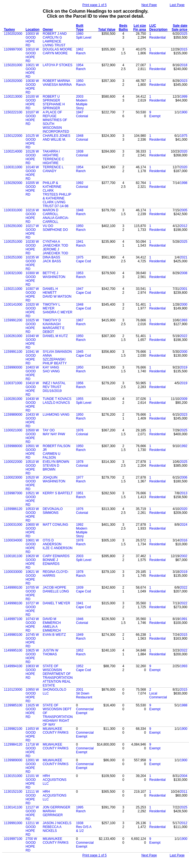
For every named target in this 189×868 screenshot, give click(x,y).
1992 (80, 183)
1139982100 (13, 729)
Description (158, 30)
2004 (184, 776)
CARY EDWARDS (56, 556)
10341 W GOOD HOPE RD (32, 357)
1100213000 (13, 97)
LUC (153, 26)
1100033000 (13, 572)
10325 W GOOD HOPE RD (32, 326)
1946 (80, 619)
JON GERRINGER (57, 807)
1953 (80, 273)
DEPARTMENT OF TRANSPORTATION (58, 676)
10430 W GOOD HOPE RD (32, 405)
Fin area (140, 30)
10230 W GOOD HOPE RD (32, 247)
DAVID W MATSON (57, 297)
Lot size (140, 26)
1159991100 (13, 352)
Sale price (179, 30)
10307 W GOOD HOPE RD (32, 295)
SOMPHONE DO (55, 230)
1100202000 (13, 81)
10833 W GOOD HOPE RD (32, 672)
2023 (184, 81)
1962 (80, 49)
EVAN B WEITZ (54, 635)
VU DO (48, 226)
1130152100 (13, 792)
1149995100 (13, 650)
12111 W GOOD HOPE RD (32, 797)
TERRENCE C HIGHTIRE (54, 161)
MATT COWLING (55, 525)
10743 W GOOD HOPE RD (32, 625)
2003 (80, 97)
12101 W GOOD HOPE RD (32, 782)
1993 (184, 320)
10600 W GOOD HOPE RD (32, 530)
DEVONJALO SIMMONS (53, 511)
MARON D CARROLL (51, 212)
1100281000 (13, 399)
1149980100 (13, 635)
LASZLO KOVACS (56, 403)
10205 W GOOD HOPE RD (32, 189)
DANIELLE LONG (56, 591)
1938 (80, 151)
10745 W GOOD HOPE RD (32, 640)
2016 (184, 540)
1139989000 (13, 760)
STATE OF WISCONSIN (52, 668)
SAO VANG (51, 371)
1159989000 (13, 415)
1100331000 (13, 210)
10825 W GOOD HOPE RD (32, 656)
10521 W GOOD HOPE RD (32, 499)
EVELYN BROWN (56, 462)
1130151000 (13, 776)
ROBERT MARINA (57, 81)
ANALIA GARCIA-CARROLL (56, 220)
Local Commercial (158, 695)
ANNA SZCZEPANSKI (54, 357)
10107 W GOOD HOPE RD (32, 118)
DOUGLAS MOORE (58, 49)
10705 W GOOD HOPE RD (32, 593)
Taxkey (9, 30)
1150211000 (13, 289)
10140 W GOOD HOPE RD (32, 173)
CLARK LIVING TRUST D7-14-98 (56, 204)
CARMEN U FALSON (52, 456)
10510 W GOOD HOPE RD (32, 468)
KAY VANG (51, 367)
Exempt (155, 116)
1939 (80, 587)
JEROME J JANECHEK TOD (55, 251)
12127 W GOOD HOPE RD (32, 813)
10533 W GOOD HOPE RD (32, 515)
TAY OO (49, 430)
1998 (184, 183)
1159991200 (13, 320)
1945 (80, 352)
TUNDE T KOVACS (57, 399)
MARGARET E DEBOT (54, 330)
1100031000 (13, 525)
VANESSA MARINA (57, 85)
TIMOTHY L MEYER (51, 306)
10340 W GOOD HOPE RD (32, 342)
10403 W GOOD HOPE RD (32, 373)
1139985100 (13, 705)
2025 (184, 34)
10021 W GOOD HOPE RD (32, 71)
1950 (80, 81)
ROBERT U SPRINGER (51, 98)
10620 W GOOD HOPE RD (32, 562)
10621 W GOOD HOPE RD (32, 578)
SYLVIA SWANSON (57, 352)
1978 (80, 462)
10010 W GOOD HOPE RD (32, 55)
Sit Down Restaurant (84, 695)
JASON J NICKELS (57, 823)
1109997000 (13, 49)
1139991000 (13, 823)
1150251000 (13, 257)
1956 (80, 383)
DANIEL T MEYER (56, 603)
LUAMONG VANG (56, 415)
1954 (80, 65)
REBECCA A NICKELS (52, 829)
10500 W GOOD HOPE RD (32, 436)
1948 (80, 136)
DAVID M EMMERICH (52, 621)
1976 (80, 430)
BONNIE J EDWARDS (51, 562)
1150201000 (13, 65)
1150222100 (13, 112)
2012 (184, 226)
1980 (80, 34)
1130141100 (13, 807)
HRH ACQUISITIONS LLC (55, 780)
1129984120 (13, 744)
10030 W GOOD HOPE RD (32, 87)
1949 (80, 635)
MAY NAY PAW (54, 434)
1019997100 (13, 839)
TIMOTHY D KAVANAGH (52, 322)
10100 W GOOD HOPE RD (32, 102)
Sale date (180, 26)
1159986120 (13, 509)
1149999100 (13, 587)
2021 (184, 257)
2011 (184, 792)
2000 (184, 305)
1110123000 (13, 690)
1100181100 (13, 556)
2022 (184, 336)
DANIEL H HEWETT (50, 291)
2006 (184, 477)
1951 (80, 493)
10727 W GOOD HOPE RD (32, 609)
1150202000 (13, 34)
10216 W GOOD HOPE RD (32, 216)
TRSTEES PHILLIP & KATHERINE (57, 196)
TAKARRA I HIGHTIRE (51, 153)
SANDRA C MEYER (58, 312)
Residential (157, 38)
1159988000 (13, 446)
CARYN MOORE (55, 53)
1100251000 (13, 242)
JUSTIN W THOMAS (51, 652)
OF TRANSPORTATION (58, 715)
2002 (184, 556)
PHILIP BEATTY (55, 363)
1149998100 (13, 603)
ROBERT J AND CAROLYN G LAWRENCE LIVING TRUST (55, 39)
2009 (184, 399)
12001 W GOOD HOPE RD (32, 766)
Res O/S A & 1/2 (83, 829)
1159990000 (13, 367)
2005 (184, 210)
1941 (80, 242)
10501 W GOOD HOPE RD (32, 452)
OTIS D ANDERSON (52, 542)
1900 (184, 112)
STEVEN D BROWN (51, 468)
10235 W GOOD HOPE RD (32, 263)
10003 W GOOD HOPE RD (32, 39)
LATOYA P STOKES (58, 65)
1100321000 (13, 273)
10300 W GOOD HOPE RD (32, 279)
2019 (184, 367)
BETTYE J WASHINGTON (54, 275)
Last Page (177, 5)
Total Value (107, 30)
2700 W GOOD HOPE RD (31, 845)
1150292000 (13, 183)
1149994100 (13, 666)
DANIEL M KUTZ (55, 336)
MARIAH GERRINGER (53, 813)
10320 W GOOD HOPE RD (32, 310)
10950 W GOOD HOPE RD (32, 695)
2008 (184, 273)
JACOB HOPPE (54, 587)
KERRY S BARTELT (58, 493)
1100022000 (13, 462)
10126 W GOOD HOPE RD (32, 157)
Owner (48, 30)
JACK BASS (52, 261)
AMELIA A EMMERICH (52, 629)
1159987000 (13, 493)
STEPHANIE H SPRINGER (54, 106)
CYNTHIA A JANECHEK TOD (55, 244)
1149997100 (13, 619)
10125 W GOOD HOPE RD (32, 141)
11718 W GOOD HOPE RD (32, 750)
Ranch (81, 53)
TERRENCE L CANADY (53, 169)
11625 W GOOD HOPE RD (32, 711)
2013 (184, 493)
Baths (123, 30)
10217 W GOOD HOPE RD (32, 232)
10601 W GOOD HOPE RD (32, 546)
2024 (184, 525)
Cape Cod (83, 261)
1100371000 (13, 383)
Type (80, 30)
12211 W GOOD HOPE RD (32, 829)
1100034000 (13, 540)
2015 (184, 49)
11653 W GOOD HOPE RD (32, 735)
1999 (184, 97)
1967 (80, 320)
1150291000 (13, 226)
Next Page (149, 5)
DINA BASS (51, 257)
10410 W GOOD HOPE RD (32, 389)
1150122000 (13, 136)
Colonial (82, 116)
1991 (184, 619)
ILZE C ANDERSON (58, 548)
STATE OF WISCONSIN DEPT (57, 707)
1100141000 (13, 305)
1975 (184, 136)
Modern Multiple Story (82, 104)
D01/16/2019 (52, 391)
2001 (184, 289)
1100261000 (13, 336)
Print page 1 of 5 (94, 5)
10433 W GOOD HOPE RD (32, 420)
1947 (80, 112)
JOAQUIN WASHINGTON (54, 479)
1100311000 (13, 167)
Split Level (83, 38)
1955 (80, 399)
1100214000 (13, 151)
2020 (184, 151)
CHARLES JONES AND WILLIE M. (57, 138)
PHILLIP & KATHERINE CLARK (52, 187)
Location (33, 30)
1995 (80, 807)
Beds (123, 26)
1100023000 (13, 477)
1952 (80, 650)
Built (80, 26)
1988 (184, 705)
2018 (184, 65)
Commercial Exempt (85, 711)
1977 (80, 477)
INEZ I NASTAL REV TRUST (54, 385)
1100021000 (13, 430)
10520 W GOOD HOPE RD (32, 483)
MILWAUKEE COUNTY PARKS (56, 731)
